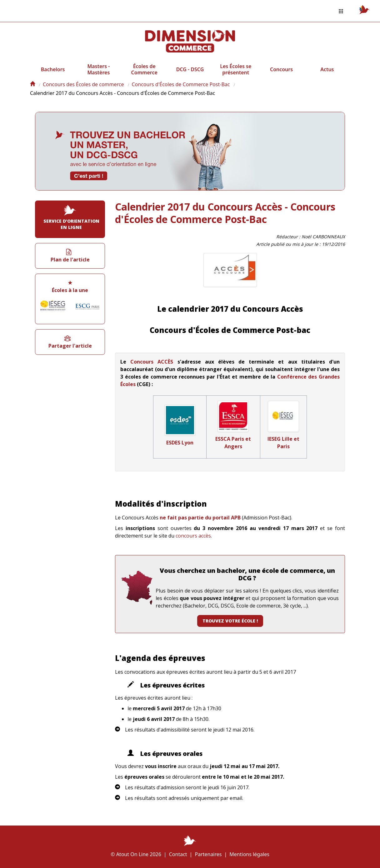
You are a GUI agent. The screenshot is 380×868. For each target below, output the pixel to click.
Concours (281, 69)
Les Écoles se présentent (236, 69)
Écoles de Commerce (144, 69)
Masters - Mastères (98, 69)
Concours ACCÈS (152, 362)
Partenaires (208, 854)
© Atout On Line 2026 (136, 854)
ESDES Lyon (180, 443)
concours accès (193, 536)
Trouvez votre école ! (230, 621)
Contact (178, 854)
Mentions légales (249, 854)
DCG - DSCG (190, 69)
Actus (327, 69)
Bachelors (53, 69)
